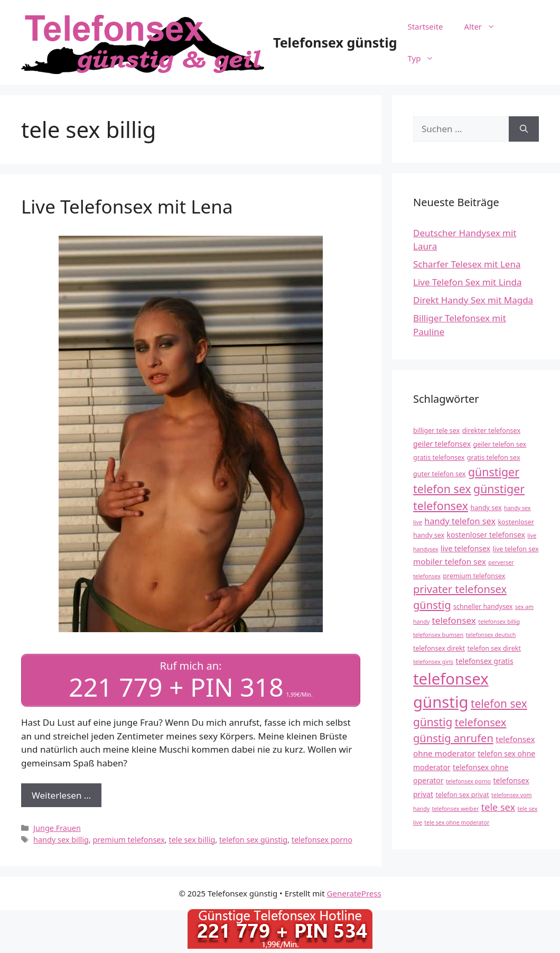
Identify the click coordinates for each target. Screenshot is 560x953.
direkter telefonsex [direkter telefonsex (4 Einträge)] (491, 431)
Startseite (425, 26)
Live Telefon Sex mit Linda (467, 282)
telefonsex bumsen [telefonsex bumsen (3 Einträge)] (438, 635)
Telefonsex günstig (335, 42)
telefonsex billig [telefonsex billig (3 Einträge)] (499, 622)
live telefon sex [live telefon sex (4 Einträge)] (515, 549)
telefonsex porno (322, 838)
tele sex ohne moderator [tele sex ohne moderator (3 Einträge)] (457, 822)
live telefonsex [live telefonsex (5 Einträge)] (465, 548)
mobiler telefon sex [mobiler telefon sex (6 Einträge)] (450, 561)
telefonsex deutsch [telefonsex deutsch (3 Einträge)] (491, 635)
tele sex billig (192, 838)
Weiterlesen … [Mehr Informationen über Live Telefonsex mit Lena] (61, 794)
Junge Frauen (57, 827)
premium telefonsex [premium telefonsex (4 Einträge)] (474, 576)
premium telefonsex (128, 838)
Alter (485, 26)
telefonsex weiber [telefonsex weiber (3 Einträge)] (456, 809)
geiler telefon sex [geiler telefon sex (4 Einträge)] (500, 444)
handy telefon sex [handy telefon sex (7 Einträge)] (460, 521)
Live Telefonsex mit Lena (127, 206)
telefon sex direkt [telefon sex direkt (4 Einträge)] (494, 648)
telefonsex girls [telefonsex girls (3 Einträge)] (433, 662)
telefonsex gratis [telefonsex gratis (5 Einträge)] (485, 661)
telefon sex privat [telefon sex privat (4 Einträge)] (462, 795)
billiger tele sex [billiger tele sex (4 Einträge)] (436, 431)
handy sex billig (61, 838)
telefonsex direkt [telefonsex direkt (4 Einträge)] (439, 648)
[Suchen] (524, 129)
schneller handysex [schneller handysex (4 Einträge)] (483, 607)
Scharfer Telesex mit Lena (467, 264)
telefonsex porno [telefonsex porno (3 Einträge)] (468, 781)
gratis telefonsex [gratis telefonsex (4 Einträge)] (439, 457)
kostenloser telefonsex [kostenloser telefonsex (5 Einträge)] (486, 535)
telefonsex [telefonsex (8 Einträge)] (454, 620)
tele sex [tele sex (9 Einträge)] (498, 807)
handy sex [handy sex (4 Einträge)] (486, 508)
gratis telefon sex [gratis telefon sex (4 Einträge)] (494, 457)
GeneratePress (354, 892)
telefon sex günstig (253, 838)
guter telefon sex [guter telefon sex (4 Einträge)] (439, 474)
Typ (426, 58)
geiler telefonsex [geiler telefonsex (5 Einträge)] (442, 444)
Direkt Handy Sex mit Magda (473, 300)
